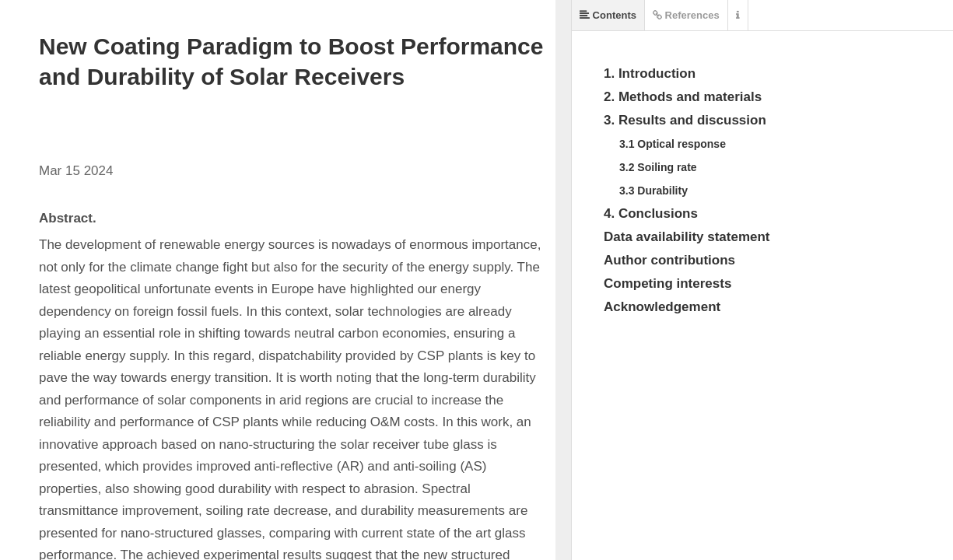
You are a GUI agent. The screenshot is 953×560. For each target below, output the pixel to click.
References (686, 15)
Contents (608, 15)
